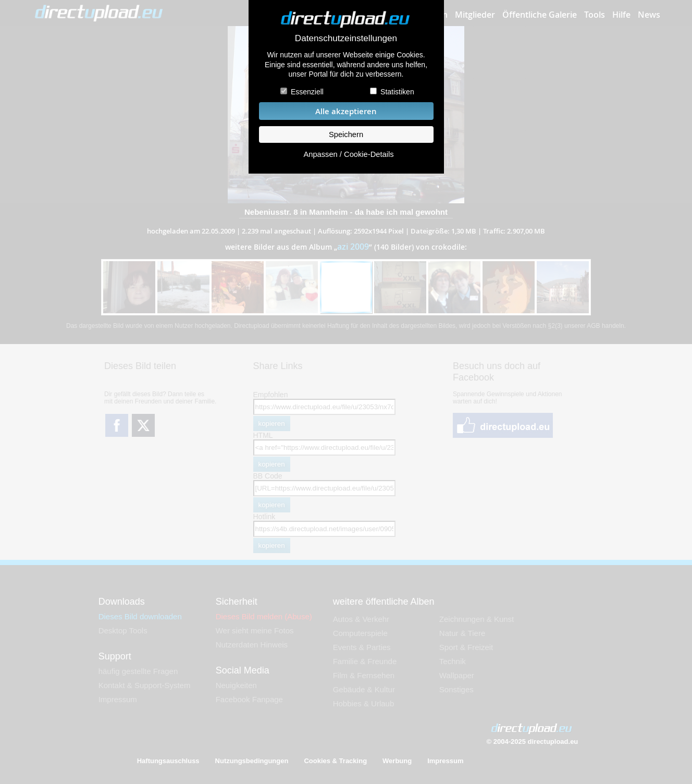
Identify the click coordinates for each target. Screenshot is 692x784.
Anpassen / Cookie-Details (348, 154)
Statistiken (397, 92)
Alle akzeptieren (346, 111)
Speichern (346, 134)
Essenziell (307, 92)
